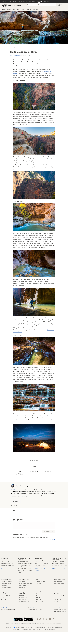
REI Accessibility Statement (49, 629)
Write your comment (19, 519)
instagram (37, 619)
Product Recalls (16, 629)
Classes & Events (23, 597)
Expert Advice (22, 595)
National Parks (34, 471)
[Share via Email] (37, 461)
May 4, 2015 (25, 534)
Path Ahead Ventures (24, 601)
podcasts (53, 619)
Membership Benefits (6, 588)
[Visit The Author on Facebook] (15, 506)
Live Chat (58, 608)
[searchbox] (41, 5)
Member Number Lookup (7, 594)
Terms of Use (8, 627)
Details (54, 569)
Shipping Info (22, 588)
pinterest (47, 619)
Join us (20, 574)
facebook (43, 619)
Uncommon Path (14, 5)
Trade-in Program (5, 600)
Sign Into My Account (6, 582)
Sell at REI (38, 598)
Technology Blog (58, 600)
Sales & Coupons (58, 582)
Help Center (5, 608)
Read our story (5, 569)
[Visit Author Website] (12, 506)
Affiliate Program (40, 600)
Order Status (22, 582)
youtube (50, 619)
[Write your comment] (34, 526)
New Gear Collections (6, 596)
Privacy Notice (29, 627)
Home (11, 48)
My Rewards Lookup (6, 584)
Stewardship (57, 602)
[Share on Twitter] (33, 461)
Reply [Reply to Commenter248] (53, 539)
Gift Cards (39, 584)
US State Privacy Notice (40, 627)
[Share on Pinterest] (35, 461)
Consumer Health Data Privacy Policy (55, 627)
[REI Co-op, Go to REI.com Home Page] (5, 5)
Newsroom (56, 598)
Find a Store (32, 608)
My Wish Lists (4, 586)
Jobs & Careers (40, 594)
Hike (20, 471)
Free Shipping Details (59, 584)
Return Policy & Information (25, 584)
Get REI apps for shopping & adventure (23, 617)
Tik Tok (40, 619)
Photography (47, 471)
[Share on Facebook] (30, 461)
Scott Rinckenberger (15, 55)
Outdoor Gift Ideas (41, 582)
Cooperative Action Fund (60, 596)
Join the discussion (17, 521)
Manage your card (60, 569)
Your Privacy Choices (19, 628)
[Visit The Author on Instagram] (17, 506)
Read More (16, 501)
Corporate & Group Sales (42, 602)
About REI (56, 594)
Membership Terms (37, 629)
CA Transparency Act (26, 629)
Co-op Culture (40, 596)
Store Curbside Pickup (24, 586)
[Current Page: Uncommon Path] (39, 1)
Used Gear (4, 598)
